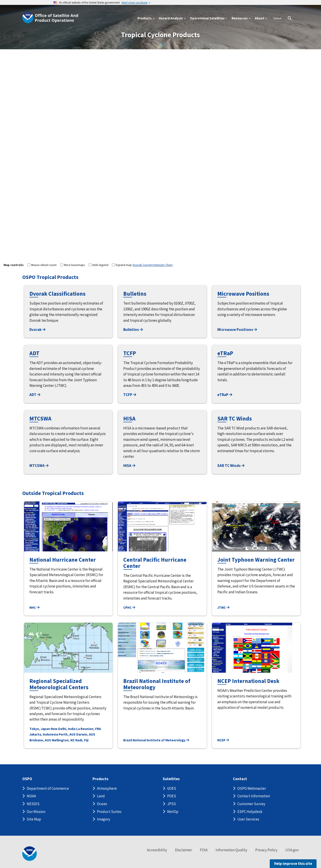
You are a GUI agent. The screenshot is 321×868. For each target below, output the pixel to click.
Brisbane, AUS (40, 740)
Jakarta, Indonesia (44, 734)
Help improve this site (293, 864)
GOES (172, 788)
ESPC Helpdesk (250, 812)
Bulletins (133, 330)
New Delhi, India (63, 729)
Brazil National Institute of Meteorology (156, 740)
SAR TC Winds (231, 466)
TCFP (130, 395)
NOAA (31, 796)
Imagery (104, 819)
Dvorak (37, 330)
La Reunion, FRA (89, 729)
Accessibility (157, 850)
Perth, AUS (67, 734)
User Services (248, 819)
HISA (129, 466)
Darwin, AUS (86, 734)
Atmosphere (107, 788)
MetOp (173, 812)
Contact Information (254, 796)
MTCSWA (39, 466)
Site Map (34, 819)
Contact (240, 779)
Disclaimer (183, 850)
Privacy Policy (266, 850)
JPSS (172, 804)
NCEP (223, 740)
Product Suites (109, 812)
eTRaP (225, 395)
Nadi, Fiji (82, 740)
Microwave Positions (237, 330)
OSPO (27, 779)
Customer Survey (251, 804)
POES (172, 796)
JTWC (223, 607)
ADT (35, 395)
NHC (34, 607)
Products (100, 779)
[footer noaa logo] (30, 854)
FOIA (204, 850)
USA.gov (292, 850)
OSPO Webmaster (252, 788)
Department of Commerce (48, 788)
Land (101, 796)
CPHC (129, 607)
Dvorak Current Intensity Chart (153, 265)
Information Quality (231, 850)
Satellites (171, 779)
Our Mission (36, 812)
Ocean (102, 804)
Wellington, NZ (63, 740)
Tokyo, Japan (40, 729)
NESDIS (33, 804)
